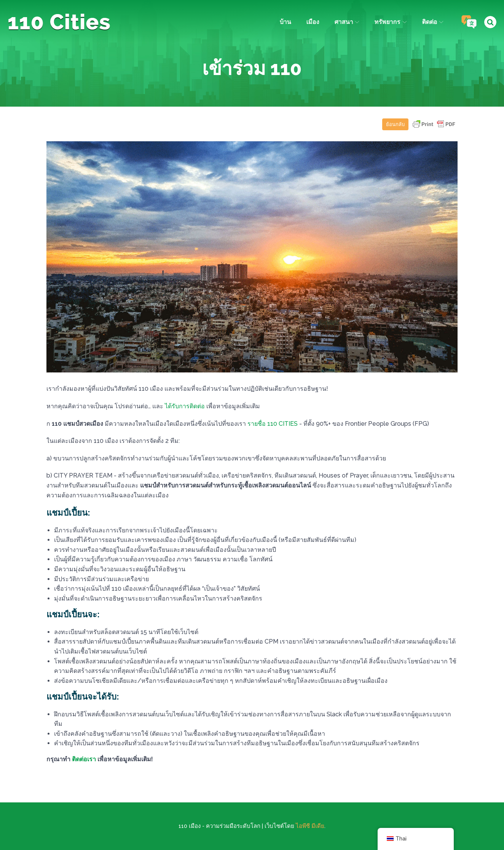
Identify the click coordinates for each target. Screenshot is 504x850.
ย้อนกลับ (395, 124)
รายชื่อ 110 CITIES (273, 424)
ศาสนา (346, 22)
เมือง (312, 22)
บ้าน (284, 22)
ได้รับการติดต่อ (185, 406)
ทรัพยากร (390, 22)
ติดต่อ (432, 22)
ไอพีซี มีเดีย (310, 826)
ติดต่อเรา (84, 759)
